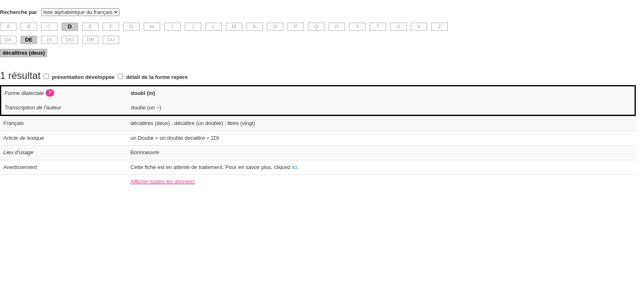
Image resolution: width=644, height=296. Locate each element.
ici (294, 167)
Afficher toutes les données (163, 182)
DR (91, 40)
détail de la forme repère (157, 77)
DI (49, 40)
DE (29, 40)
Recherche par (18, 12)
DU (111, 40)
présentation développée (83, 77)
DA (8, 40)
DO (70, 40)
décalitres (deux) (24, 53)
